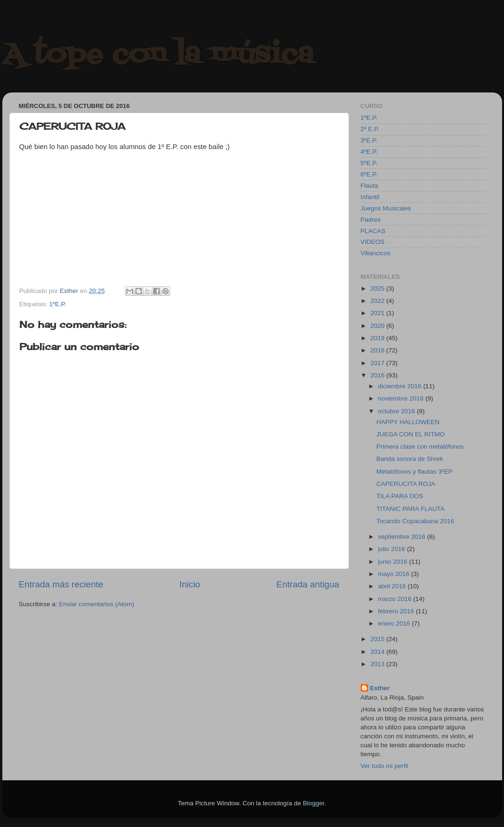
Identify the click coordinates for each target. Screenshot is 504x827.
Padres (371, 220)
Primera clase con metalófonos (420, 447)
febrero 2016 (397, 611)
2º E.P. (370, 129)
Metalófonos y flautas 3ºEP (414, 472)
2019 (378, 338)
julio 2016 (393, 549)
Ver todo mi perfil (384, 766)
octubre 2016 (398, 411)
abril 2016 (393, 586)
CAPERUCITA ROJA (406, 484)
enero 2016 (395, 623)
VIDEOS (373, 242)
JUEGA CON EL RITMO (410, 434)
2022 (378, 301)
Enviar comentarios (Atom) (97, 604)
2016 (378, 375)
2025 (378, 288)
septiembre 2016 (403, 537)
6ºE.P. (369, 174)
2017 (378, 363)
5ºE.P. (369, 163)
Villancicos (376, 253)
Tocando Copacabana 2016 (415, 521)
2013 (378, 664)
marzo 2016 (396, 599)
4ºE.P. (369, 152)
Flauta (370, 186)
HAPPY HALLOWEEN (408, 422)
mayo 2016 (395, 574)
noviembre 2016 (402, 398)
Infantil (370, 197)
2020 (378, 326)
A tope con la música (158, 55)
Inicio (190, 584)
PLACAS (373, 231)
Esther (380, 688)
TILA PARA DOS (400, 496)
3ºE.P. (369, 140)
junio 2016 (394, 562)
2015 (378, 639)
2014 (378, 652)
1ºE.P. (58, 304)
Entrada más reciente (61, 584)
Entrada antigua (308, 584)
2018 (378, 350)
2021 (378, 313)
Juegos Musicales (386, 208)
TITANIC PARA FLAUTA (410, 509)
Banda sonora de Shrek (410, 459)
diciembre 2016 (401, 386)
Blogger (314, 803)
